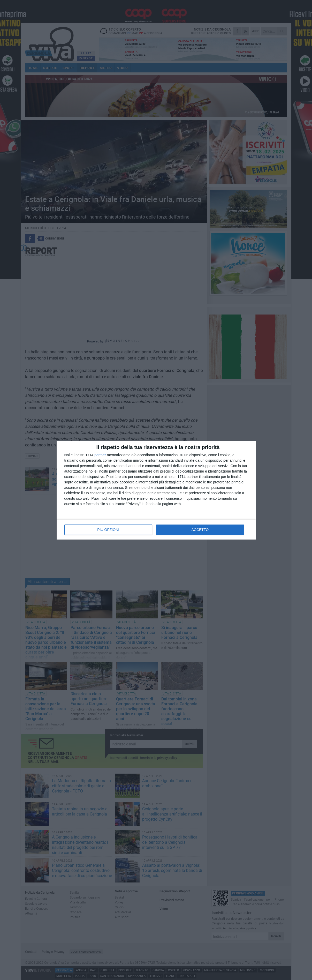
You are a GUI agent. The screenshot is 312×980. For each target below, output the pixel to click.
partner (100, 455)
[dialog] (156, 490)
